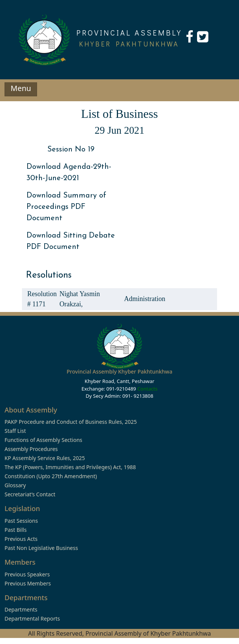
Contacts (147, 389)
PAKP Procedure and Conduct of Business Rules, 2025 (71, 422)
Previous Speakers (27, 574)
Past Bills (16, 530)
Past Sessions (21, 521)
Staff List (15, 431)
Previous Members (28, 583)
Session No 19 (71, 150)
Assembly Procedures (31, 449)
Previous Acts (21, 539)
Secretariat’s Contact (30, 494)
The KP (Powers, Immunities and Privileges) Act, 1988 (70, 467)
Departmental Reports (32, 619)
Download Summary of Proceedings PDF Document (66, 207)
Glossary (15, 485)
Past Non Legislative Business (41, 548)
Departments (21, 609)
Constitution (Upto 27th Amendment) (51, 476)
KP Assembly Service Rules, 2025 (45, 458)
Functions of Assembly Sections (43, 440)
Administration (145, 299)
